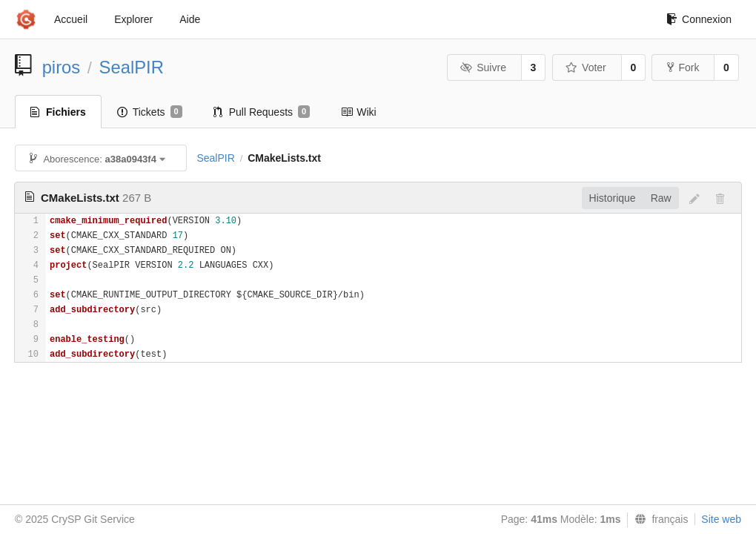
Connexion (699, 19)
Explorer (133, 19)
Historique (613, 198)
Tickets (150, 112)
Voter (586, 67)
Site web (721, 519)
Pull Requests (262, 112)
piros (62, 67)
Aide (190, 19)
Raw (661, 198)
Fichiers (58, 112)
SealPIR (132, 67)
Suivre (483, 67)
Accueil (71, 19)
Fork (683, 67)
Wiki (358, 112)
